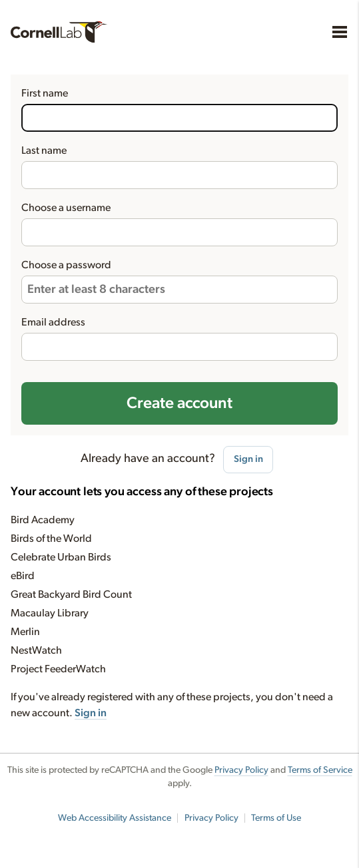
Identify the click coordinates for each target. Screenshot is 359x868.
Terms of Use (276, 818)
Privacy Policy (241, 770)
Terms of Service (320, 770)
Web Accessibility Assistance (115, 818)
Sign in (248, 459)
